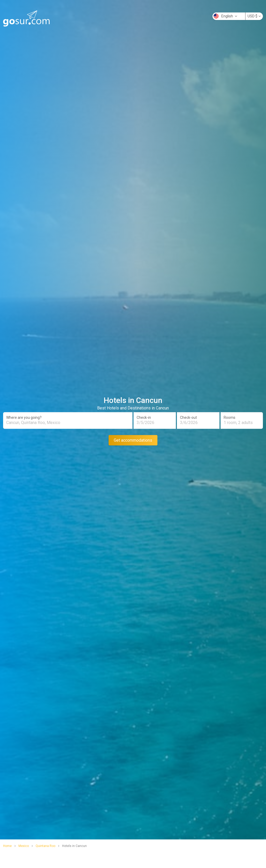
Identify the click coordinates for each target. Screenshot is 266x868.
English (225, 16)
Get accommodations (133, 440)
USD (254, 16)
